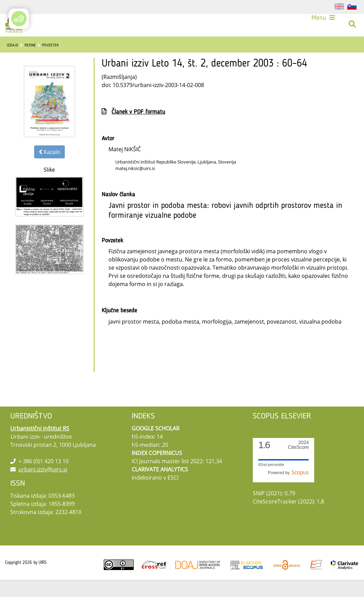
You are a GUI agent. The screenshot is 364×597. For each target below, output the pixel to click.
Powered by (288, 490)
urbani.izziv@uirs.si (43, 486)
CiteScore (298, 462)
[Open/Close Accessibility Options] (19, 19)
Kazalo (49, 169)
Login (20, 7)
